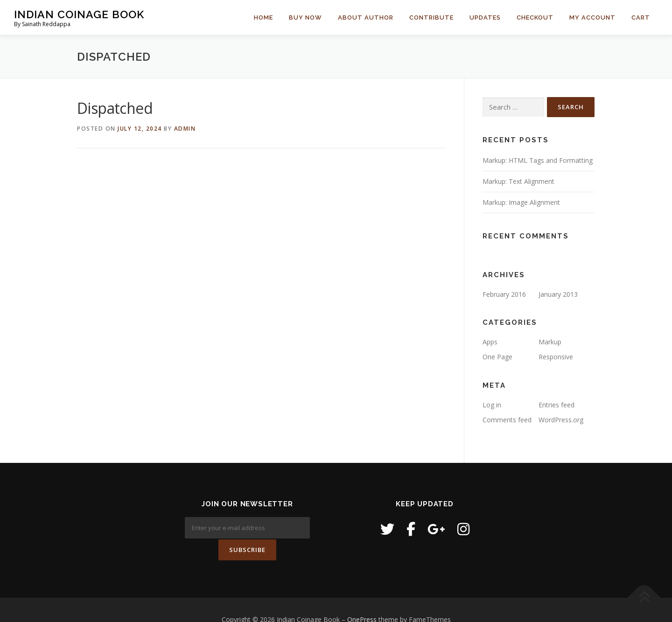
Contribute (431, 17)
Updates (485, 17)
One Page (497, 357)
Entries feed (556, 405)
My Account (592, 17)
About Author (366, 17)
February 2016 (504, 294)
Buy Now (305, 17)
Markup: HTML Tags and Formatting (538, 160)
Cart (641, 17)
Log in (492, 405)
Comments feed (507, 420)
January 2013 (558, 294)
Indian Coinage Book (79, 14)
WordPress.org (561, 420)
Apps (490, 342)
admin (185, 129)
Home (263, 17)
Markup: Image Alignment (521, 202)
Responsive (556, 357)
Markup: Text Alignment (518, 181)
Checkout (535, 17)
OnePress (362, 600)
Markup (550, 342)
